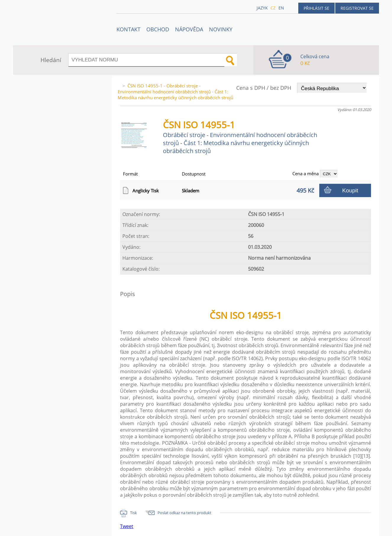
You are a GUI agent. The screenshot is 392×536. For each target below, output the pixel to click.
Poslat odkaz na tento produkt (184, 513)
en (281, 8)
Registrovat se (357, 8)
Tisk (133, 513)
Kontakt (128, 29)
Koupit (350, 190)
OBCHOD (158, 29)
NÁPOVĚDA (189, 29)
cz (273, 8)
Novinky (221, 29)
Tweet (127, 526)
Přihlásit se (316, 8)
